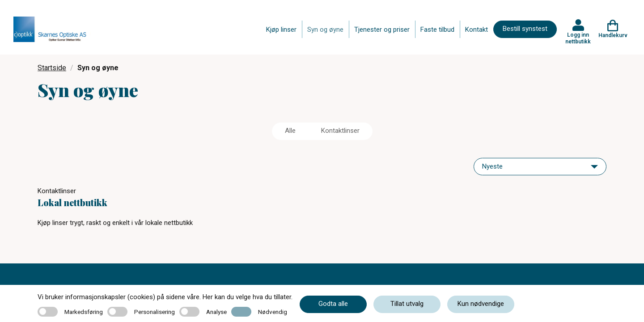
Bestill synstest (525, 29)
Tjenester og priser (382, 30)
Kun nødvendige (481, 304)
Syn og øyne (325, 30)
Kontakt (477, 30)
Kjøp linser (281, 30)
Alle (290, 131)
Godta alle (333, 304)
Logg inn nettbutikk (578, 38)
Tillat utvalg (407, 304)
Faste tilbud (437, 30)
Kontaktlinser (340, 131)
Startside (52, 68)
